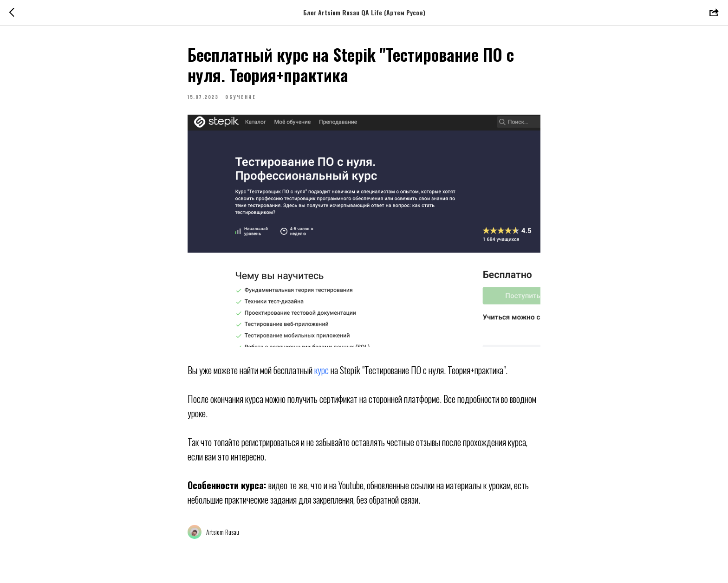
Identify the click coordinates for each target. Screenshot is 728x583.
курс (322, 370)
